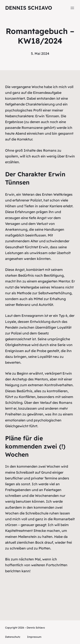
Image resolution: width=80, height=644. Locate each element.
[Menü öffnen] (72, 8)
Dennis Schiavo (29, 8)
